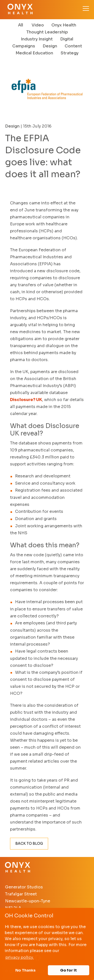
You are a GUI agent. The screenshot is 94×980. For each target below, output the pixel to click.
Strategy (70, 53)
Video (38, 25)
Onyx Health (64, 25)
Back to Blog (29, 843)
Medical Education (34, 53)
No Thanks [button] (25, 970)
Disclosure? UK (26, 400)
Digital (67, 39)
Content (73, 46)
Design (50, 46)
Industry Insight (37, 39)
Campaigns (24, 46)
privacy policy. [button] (20, 957)
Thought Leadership (47, 32)
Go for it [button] (68, 970)
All (21, 25)
